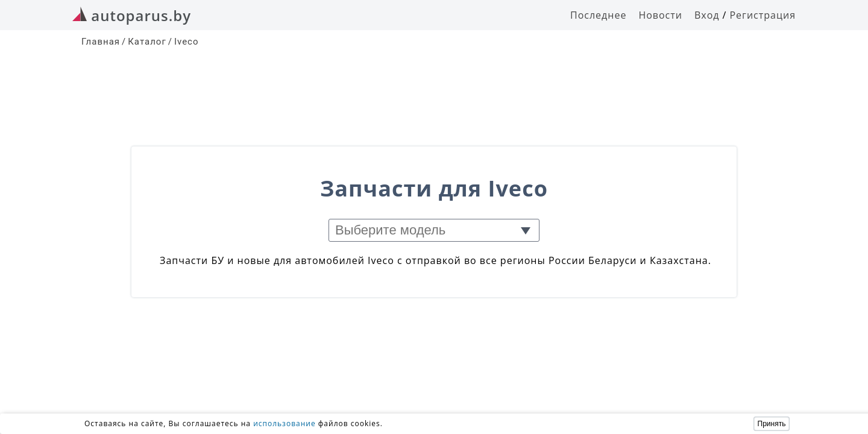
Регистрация (763, 15)
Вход (707, 15)
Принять (772, 424)
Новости (660, 15)
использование (285, 423)
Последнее (598, 15)
